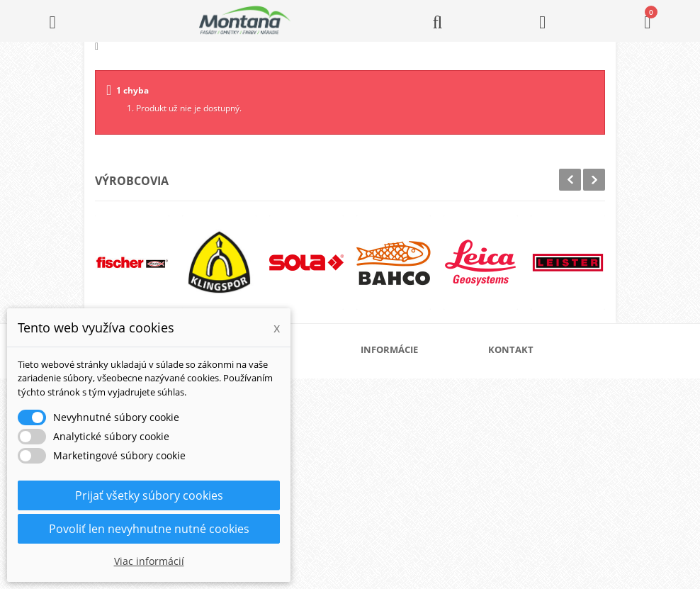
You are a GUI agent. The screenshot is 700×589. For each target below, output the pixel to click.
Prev (570, 180)
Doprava (395, 421)
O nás (390, 375)
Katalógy (395, 398)
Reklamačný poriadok (420, 466)
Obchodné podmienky (421, 443)
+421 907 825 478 (541, 473)
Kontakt (393, 489)
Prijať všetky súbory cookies (149, 495)
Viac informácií (149, 561)
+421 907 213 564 (541, 493)
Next (594, 180)
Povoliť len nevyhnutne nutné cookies (149, 529)
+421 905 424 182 (541, 453)
